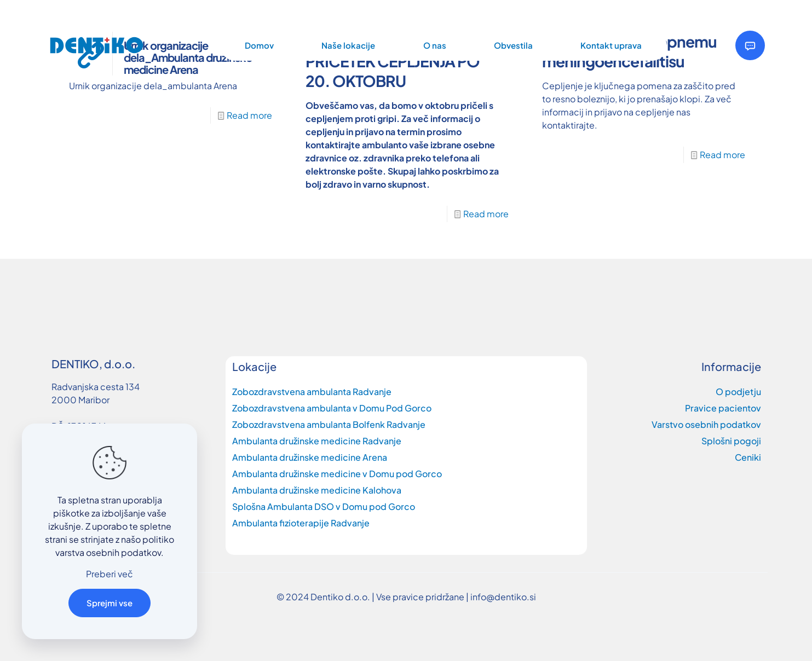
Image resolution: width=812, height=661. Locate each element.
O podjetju (738, 392)
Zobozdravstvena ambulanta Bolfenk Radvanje (329, 424)
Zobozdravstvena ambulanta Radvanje (312, 392)
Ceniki (748, 457)
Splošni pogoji (731, 441)
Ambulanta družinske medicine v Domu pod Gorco (337, 474)
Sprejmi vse (110, 603)
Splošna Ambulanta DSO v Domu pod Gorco (324, 506)
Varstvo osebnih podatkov (706, 424)
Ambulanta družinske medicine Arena (310, 457)
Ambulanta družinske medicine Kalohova (317, 490)
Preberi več (110, 574)
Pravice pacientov (723, 408)
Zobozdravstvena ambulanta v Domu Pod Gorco (332, 408)
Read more (249, 115)
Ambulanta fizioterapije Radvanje (301, 523)
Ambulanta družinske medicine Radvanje (317, 441)
